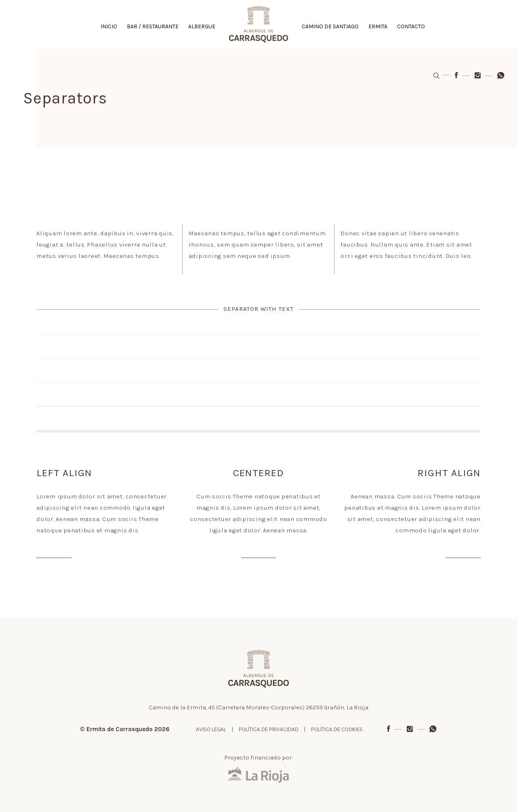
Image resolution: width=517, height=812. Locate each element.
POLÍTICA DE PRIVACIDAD (269, 729)
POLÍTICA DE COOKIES (337, 729)
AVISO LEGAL (211, 729)
